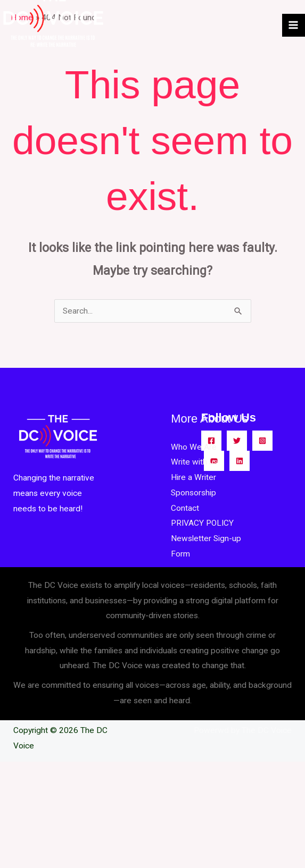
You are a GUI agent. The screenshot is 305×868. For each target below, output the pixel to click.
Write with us (194, 462)
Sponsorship (193, 493)
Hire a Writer (193, 477)
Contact (185, 508)
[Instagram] (262, 441)
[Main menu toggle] (294, 25)
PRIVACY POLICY (202, 523)
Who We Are (194, 447)
